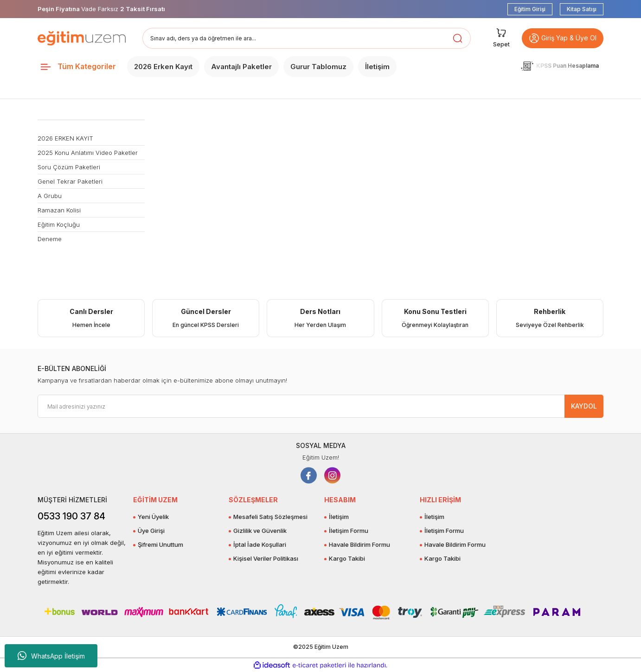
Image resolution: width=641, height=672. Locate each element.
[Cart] (501, 38)
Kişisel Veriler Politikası (266, 558)
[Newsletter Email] (320, 406)
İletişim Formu (349, 531)
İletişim (339, 517)
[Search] (307, 38)
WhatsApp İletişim (51, 656)
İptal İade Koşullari (260, 544)
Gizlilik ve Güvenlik (260, 531)
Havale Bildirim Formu (359, 544)
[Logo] (82, 38)
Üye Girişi (151, 531)
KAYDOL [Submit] (584, 406)
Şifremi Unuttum (160, 544)
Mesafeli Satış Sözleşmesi (270, 517)
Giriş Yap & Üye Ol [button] (563, 38)
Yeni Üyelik (153, 517)
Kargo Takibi (347, 558)
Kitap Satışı (582, 9)
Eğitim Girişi (530, 9)
